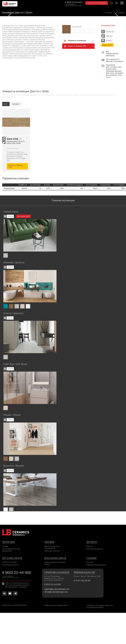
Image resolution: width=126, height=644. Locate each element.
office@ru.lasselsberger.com (56, 592)
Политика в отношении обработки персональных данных (100, 607)
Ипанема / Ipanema (14, 264)
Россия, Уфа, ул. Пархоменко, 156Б (87, 577)
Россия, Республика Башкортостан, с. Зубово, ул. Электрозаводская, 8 (54, 579)
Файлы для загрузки (52, 551)
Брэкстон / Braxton (14, 466)
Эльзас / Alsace (12, 416)
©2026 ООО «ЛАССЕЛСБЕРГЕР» (15, 606)
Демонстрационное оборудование (52, 548)
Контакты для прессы (95, 549)
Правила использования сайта (56, 606)
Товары (5, 547)
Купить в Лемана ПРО (75, 46)
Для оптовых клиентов (12, 558)
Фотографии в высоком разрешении (11, 550)
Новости (90, 547)
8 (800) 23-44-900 (74, 2)
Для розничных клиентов (55, 558)
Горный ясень (11, 213)
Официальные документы (96, 565)
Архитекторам (8, 542)
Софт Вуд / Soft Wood (15, 365)
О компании (91, 558)
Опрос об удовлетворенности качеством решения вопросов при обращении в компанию (17, 586)
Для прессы (92, 542)
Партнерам (49, 542)
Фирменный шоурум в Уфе (84, 573)
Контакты (90, 563)
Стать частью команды (97, 3)
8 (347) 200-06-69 (82, 581)
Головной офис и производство (57, 573)
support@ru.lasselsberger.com (57, 590)
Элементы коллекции (75, 41)
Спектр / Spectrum (13, 314)
